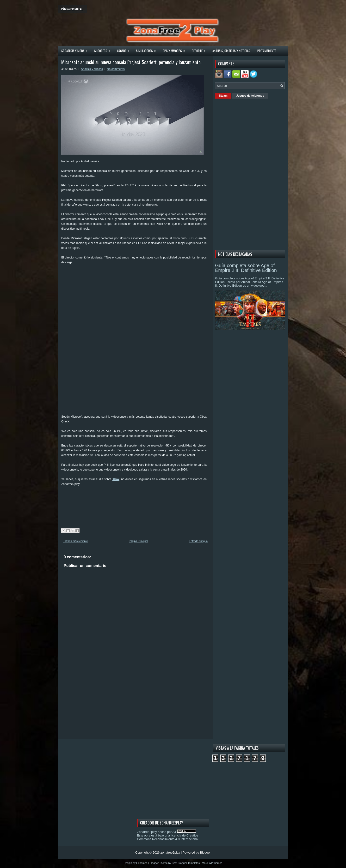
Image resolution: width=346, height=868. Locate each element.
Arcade (125, 49)
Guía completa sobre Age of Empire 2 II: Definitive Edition (246, 268)
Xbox (116, 479)
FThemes (142, 863)
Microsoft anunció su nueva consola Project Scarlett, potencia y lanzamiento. (131, 62)
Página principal (72, 9)
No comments (116, 69)
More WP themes (212, 863)
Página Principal (138, 541)
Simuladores (148, 49)
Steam (223, 96)
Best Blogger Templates (186, 863)
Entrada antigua (198, 541)
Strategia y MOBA (76, 49)
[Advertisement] (149, 280)
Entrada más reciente (75, 541)
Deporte (200, 49)
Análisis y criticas (92, 69)
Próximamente (267, 51)
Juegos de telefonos (250, 96)
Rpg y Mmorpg (175, 49)
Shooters (104, 49)
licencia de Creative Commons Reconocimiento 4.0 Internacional (168, 837)
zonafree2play (170, 852)
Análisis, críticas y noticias (231, 51)
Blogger (205, 852)
